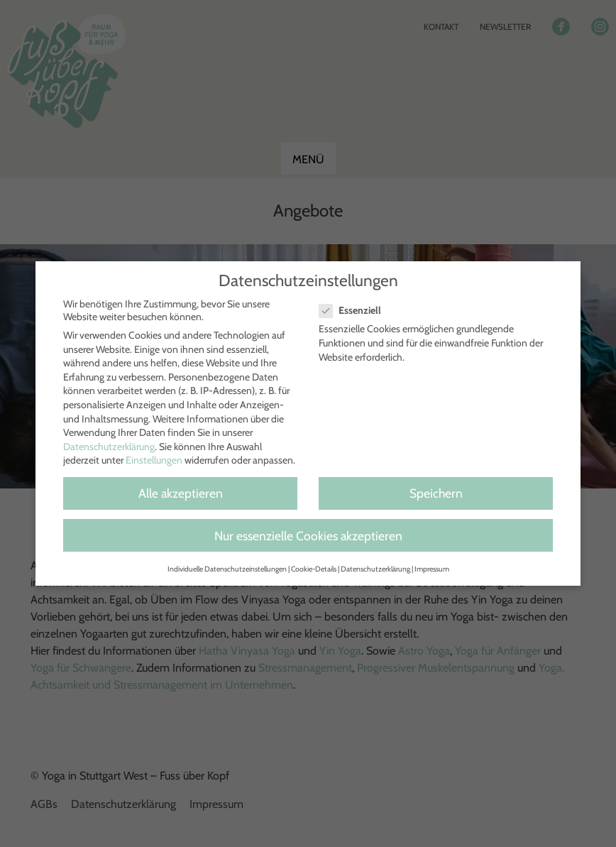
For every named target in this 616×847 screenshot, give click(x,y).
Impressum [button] (432, 569)
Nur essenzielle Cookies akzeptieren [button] (308, 536)
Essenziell (356, 310)
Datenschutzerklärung (109, 447)
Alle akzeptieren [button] (181, 493)
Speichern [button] (436, 493)
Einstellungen (154, 460)
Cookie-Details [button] (314, 569)
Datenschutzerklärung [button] (375, 569)
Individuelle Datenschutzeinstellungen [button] (227, 569)
